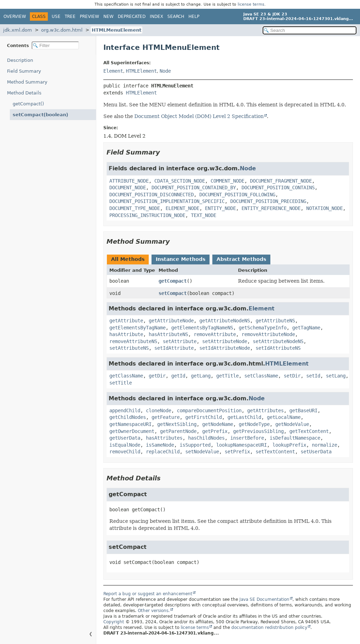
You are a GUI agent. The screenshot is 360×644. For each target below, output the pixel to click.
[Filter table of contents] (55, 45)
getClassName (126, 376)
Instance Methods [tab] (181, 259)
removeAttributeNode (268, 334)
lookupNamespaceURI (242, 445)
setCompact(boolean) (40, 115)
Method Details (24, 93)
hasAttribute (126, 334)
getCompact (173, 281)
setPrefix (237, 452)
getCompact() (28, 104)
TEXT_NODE (204, 215)
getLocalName (284, 417)
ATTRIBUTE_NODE (129, 181)
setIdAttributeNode (225, 348)
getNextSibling (177, 424)
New (108, 17)
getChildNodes (128, 417)
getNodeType (254, 424)
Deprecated (132, 17)
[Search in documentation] (310, 30)
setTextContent (275, 452)
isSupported (195, 445)
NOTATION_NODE (324, 208)
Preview (89, 17)
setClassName (261, 376)
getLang (201, 376)
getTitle (227, 376)
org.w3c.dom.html (62, 30)
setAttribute (180, 341)
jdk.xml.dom (18, 30)
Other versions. (154, 611)
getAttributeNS (275, 321)
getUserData (125, 438)
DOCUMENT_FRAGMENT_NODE (281, 181)
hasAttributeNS (168, 334)
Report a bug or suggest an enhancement (148, 594)
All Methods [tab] (128, 259)
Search (176, 17)
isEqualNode (125, 445)
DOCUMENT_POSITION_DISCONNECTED (152, 195)
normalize (324, 445)
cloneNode (159, 410)
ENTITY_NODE (220, 208)
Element (113, 71)
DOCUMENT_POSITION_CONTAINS (278, 188)
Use (56, 17)
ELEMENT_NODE (182, 208)
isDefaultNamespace (295, 438)
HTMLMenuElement (117, 30)
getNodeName (218, 424)
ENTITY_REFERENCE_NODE (271, 208)
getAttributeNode (171, 321)
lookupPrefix (289, 445)
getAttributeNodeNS (225, 321)
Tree (70, 17)
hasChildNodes (206, 438)
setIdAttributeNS (278, 348)
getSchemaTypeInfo (263, 328)
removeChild (125, 452)
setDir (292, 376)
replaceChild (163, 452)
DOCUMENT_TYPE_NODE (135, 208)
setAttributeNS (129, 348)
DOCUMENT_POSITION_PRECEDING (268, 201)
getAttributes (265, 410)
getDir (157, 376)
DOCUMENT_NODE (128, 188)
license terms (251, 4)
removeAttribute (215, 334)
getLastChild (244, 417)
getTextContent (309, 431)
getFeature (166, 417)
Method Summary (27, 82)
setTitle (121, 383)
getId (178, 376)
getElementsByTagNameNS (202, 328)
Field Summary (24, 71)
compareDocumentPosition (209, 410)
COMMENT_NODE (227, 181)
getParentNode (178, 431)
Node (165, 71)
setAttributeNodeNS (278, 341)
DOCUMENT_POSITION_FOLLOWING (237, 195)
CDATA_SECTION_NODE (180, 181)
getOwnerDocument (132, 431)
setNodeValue (202, 452)
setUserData (316, 452)
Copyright (114, 622)
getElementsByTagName (137, 328)
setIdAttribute (174, 348)
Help (194, 17)
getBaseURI (303, 410)
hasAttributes (164, 438)
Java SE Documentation (264, 599)
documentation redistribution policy (269, 627)
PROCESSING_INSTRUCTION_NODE (147, 215)
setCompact (173, 293)
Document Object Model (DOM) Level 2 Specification (199, 116)
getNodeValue (292, 424)
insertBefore (247, 438)
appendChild (125, 410)
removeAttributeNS (133, 341)
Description (20, 60)
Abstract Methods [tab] (241, 259)
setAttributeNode (225, 341)
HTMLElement (141, 71)
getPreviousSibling (258, 431)
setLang (336, 376)
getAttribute (126, 321)
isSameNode (160, 445)
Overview (15, 17)
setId (313, 376)
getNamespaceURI (130, 424)
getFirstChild (204, 417)
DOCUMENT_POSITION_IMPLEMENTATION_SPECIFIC (167, 201)
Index (156, 17)
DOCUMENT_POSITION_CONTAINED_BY (194, 188)
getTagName (306, 328)
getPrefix (215, 431)
